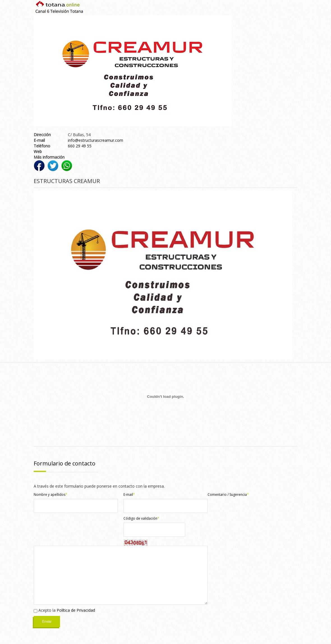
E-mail (129, 495)
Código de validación (141, 518)
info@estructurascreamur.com (96, 140)
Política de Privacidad (76, 610)
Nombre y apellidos (50, 495)
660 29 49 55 (80, 146)
